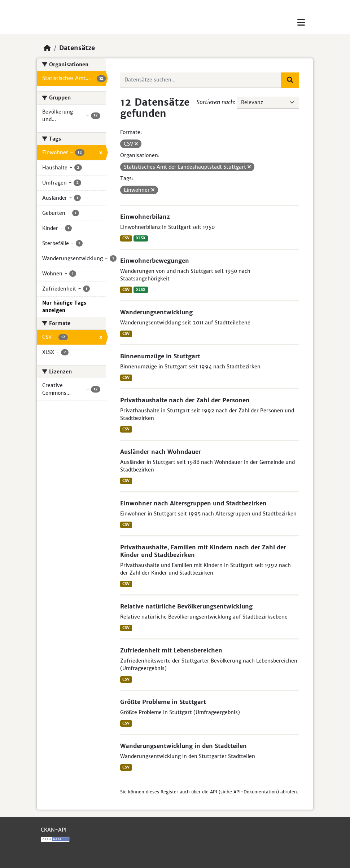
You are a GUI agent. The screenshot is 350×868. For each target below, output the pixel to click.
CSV (126, 238)
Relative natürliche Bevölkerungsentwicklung (186, 606)
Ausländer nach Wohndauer (161, 452)
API (214, 792)
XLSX (141, 238)
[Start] (47, 48)
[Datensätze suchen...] (201, 80)
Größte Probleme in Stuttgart (163, 702)
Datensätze (77, 48)
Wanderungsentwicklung (156, 312)
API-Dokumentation (255, 792)
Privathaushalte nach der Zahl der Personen (185, 400)
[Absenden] (290, 80)
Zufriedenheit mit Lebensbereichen (171, 650)
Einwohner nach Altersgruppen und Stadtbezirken (193, 503)
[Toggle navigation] (301, 23)
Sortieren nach (215, 102)
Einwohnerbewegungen (155, 261)
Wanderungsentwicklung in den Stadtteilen (183, 746)
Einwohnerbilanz (145, 217)
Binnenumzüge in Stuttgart (160, 356)
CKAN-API (54, 830)
